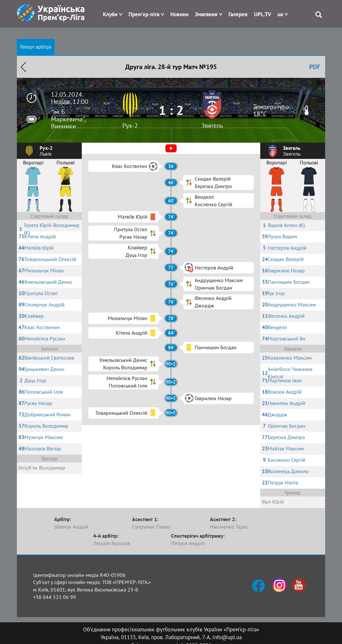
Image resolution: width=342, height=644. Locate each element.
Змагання (206, 14)
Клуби (110, 14)
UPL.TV (263, 14)
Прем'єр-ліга (144, 14)
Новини (179, 14)
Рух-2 (130, 125)
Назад (23, 67)
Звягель (212, 125)
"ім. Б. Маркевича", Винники (68, 119)
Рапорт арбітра (36, 47)
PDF (315, 67)
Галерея (238, 14)
